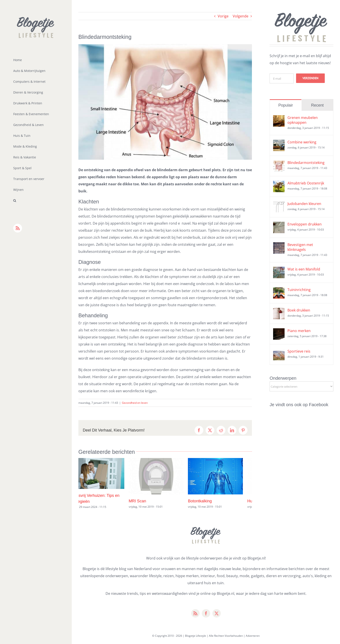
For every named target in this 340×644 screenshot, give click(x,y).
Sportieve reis (299, 351)
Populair (286, 105)
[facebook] (206, 613)
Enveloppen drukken (305, 224)
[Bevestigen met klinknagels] (279, 246)
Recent (317, 105)
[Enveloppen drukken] (279, 225)
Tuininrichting (299, 290)
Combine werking (302, 142)
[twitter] (217, 613)
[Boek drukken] (279, 311)
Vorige (223, 16)
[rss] (195, 613)
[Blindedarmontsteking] (279, 164)
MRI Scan (146, 501)
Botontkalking (209, 501)
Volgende (241, 16)
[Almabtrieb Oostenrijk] (279, 184)
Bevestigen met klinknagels (300, 247)
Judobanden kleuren (304, 204)
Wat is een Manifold (304, 269)
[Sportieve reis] (279, 352)
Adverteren (253, 636)
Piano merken (299, 331)
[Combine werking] (279, 143)
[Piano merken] (279, 332)
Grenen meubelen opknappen (303, 120)
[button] (36, 201)
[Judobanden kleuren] (279, 205)
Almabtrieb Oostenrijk (306, 183)
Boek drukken (299, 310)
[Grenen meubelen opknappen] (279, 119)
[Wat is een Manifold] (279, 270)
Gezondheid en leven (135, 403)
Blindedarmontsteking (306, 163)
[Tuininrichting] (279, 291)
